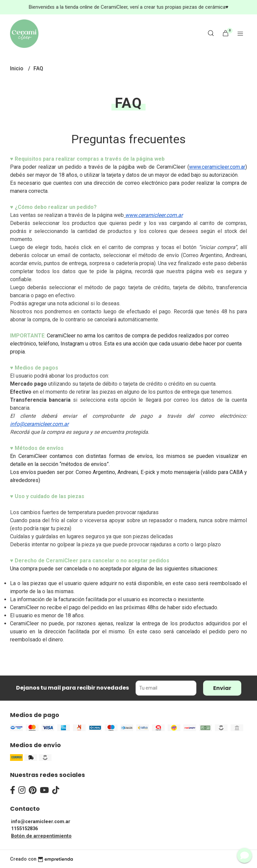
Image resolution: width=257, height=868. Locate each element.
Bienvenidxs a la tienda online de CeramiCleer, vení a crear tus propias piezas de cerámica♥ (129, 7)
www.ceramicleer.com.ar (217, 167)
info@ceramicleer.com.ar (41, 822)
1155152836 (24, 829)
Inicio (17, 68)
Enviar (222, 688)
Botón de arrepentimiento (41, 836)
